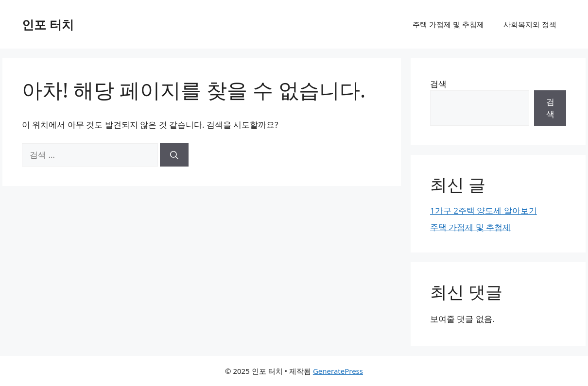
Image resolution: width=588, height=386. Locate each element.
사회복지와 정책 (530, 24)
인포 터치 (48, 24)
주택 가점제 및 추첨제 (448, 24)
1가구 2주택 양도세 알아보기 (484, 210)
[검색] (174, 155)
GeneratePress (338, 371)
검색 (438, 84)
